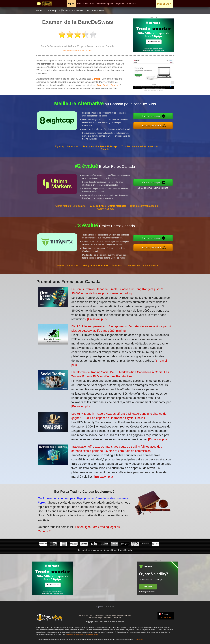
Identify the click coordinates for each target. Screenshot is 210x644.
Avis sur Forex (82, 11)
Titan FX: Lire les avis (67, 278)
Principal (54, 11)
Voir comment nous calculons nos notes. (78, 51)
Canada (42, 11)
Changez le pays (166, 617)
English (99, 606)
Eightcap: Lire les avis (67, 159)
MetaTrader (82, 4)
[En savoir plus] (97, 319)
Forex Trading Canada (108, 85)
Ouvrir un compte (165, 118)
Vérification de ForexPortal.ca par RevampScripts (82, 634)
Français (67, 11)
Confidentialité (111, 615)
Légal (100, 618)
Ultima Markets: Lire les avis (70, 219)
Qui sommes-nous (85, 615)
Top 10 (71, 4)
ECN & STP (132, 4)
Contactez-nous (99, 615)
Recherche (108, 618)
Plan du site (117, 618)
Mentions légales (105, 4)
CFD (92, 4)
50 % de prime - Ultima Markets (166, 186)
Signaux (120, 4)
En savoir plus (138, 640)
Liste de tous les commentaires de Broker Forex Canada (105, 550)
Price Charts (165, 4)
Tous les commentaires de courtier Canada (135, 278)
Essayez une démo (165, 124)
